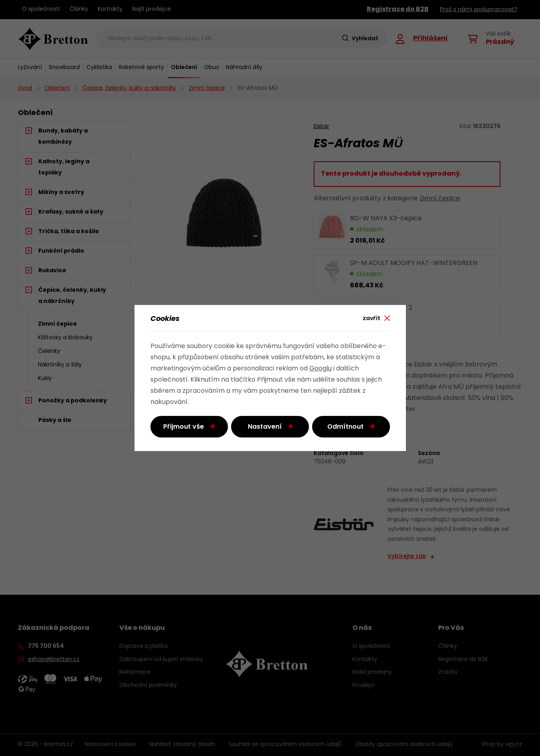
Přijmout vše (184, 427)
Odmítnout (345, 427)
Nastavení (265, 427)
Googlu (320, 369)
